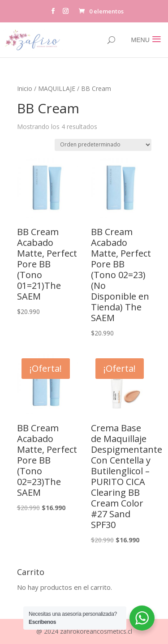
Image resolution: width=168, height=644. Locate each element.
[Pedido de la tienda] (103, 145)
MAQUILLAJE (57, 88)
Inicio (25, 88)
